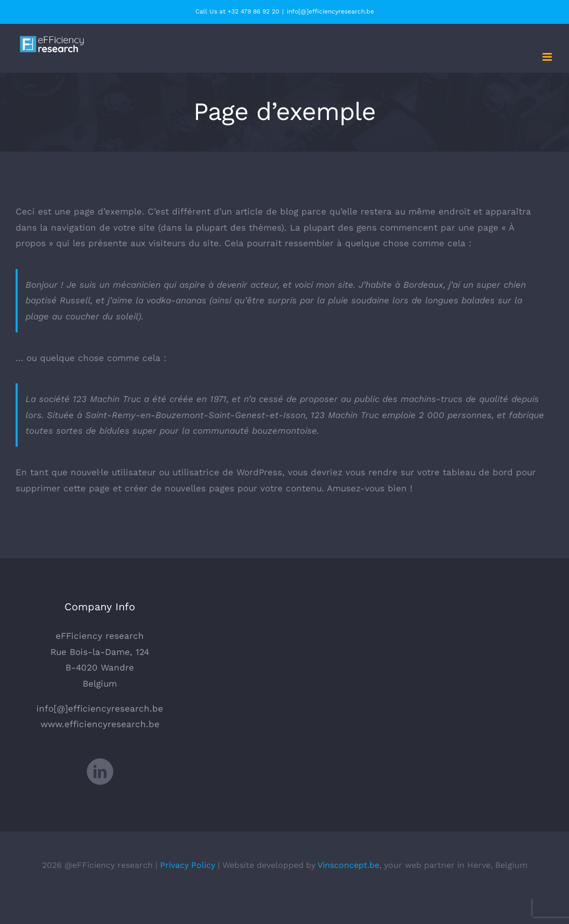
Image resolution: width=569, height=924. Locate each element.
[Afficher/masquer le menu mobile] (548, 57)
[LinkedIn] (100, 772)
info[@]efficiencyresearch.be (330, 11)
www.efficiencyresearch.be (100, 724)
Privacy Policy (188, 865)
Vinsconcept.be (348, 865)
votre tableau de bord (465, 472)
